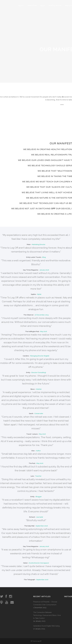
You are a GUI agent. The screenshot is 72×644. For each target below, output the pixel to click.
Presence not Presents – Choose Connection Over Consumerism (45, 603)
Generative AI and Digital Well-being (46, 626)
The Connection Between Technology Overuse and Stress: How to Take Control (47, 615)
